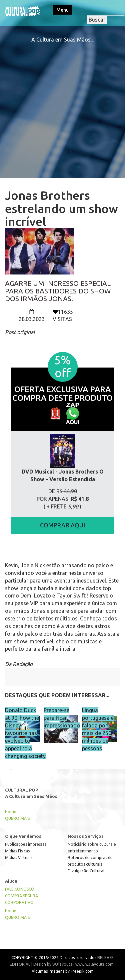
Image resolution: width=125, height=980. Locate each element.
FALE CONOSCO (20, 889)
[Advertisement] (62, 106)
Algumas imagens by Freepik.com (63, 971)
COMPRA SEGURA (21, 896)
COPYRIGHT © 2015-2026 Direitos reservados (54, 958)
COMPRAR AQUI (62, 525)
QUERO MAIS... (19, 818)
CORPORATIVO (19, 902)
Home (11, 812)
